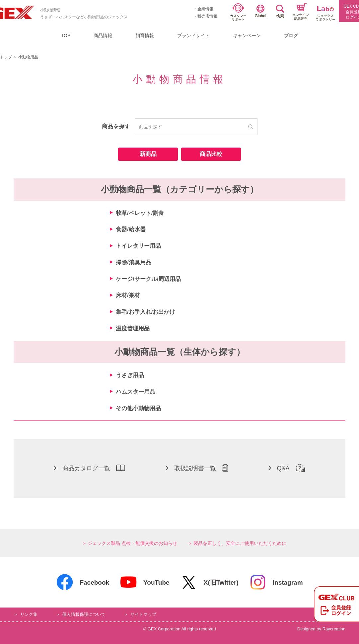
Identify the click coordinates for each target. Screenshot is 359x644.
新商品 (148, 154)
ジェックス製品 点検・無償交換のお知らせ (132, 543)
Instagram (276, 582)
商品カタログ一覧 (89, 468)
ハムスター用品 (136, 392)
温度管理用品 (133, 328)
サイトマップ (143, 614)
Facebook (83, 582)
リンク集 (29, 614)
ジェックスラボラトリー (325, 14)
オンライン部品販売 (301, 12)
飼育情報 (145, 35)
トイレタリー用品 (138, 246)
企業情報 (205, 9)
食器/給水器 (131, 229)
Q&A (287, 468)
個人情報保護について (84, 614)
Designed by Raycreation (321, 629)
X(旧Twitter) (209, 582)
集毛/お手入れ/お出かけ (145, 312)
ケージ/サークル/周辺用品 (148, 279)
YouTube (144, 582)
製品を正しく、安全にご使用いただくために (240, 543)
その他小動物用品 (138, 408)
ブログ (291, 35)
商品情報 (103, 35)
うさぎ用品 (130, 375)
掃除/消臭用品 (134, 262)
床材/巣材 (128, 295)
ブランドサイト (193, 35)
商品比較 (211, 154)
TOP (66, 35)
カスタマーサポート (238, 12)
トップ (6, 57)
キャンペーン (247, 35)
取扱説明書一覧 (197, 468)
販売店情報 (207, 16)
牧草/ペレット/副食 (140, 213)
